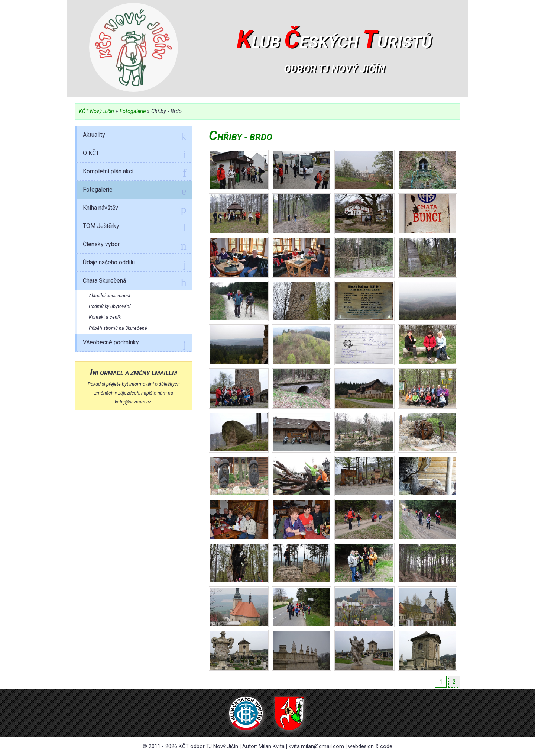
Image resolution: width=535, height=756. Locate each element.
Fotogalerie (133, 111)
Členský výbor (134, 245)
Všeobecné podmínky (134, 344)
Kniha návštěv (134, 209)
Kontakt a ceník (105, 317)
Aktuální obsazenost (110, 295)
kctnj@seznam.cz (133, 402)
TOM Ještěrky (134, 227)
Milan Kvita (272, 747)
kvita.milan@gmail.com (316, 747)
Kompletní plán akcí (134, 173)
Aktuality (134, 136)
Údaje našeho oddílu (134, 264)
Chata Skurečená (134, 282)
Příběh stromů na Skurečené (118, 328)
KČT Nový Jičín (96, 111)
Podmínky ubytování (110, 306)
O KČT (134, 154)
